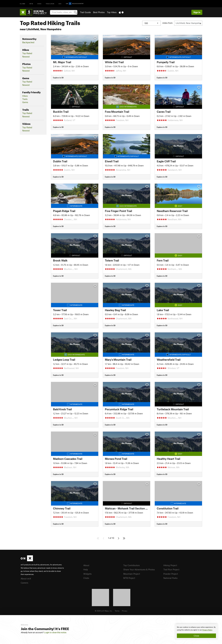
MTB (31, 4)
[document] (196, 632)
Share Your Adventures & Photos (139, 569)
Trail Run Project (171, 569)
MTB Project (129, 578)
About (86, 565)
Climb (23, 4)
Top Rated (27, 53)
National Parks (170, 578)
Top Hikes (112, 12)
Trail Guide (85, 12)
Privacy (125, 611)
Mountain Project (132, 574)
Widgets (87, 574)
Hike (40, 4)
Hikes (25, 96)
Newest (26, 57)
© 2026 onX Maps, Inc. (104, 611)
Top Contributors (131, 565)
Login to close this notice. (56, 632)
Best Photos (99, 12)
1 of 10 (111, 538)
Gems (25, 102)
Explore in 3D (58, 78)
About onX (26, 579)
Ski (60, 4)
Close (196, 636)
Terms (117, 611)
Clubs (86, 578)
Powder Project (171, 574)
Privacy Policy (207, 630)
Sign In (197, 12)
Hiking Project (170, 565)
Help (86, 569)
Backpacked (28, 42)
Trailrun (50, 4)
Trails (25, 99)
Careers (24, 583)
